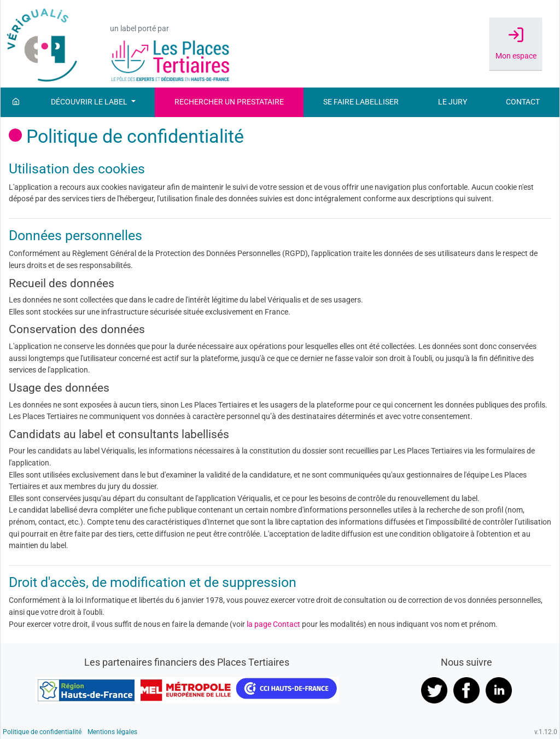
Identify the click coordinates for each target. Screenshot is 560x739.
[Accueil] (16, 102)
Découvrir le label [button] (90, 102)
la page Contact (273, 624)
